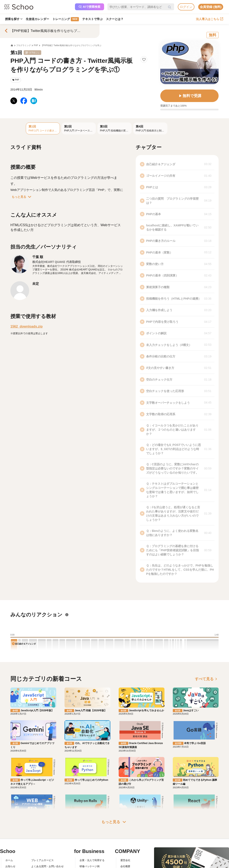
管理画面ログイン (90, 859)
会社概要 (125, 847)
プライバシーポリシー (44, 865)
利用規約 (36, 853)
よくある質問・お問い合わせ (47, 847)
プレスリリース (129, 859)
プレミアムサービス (42, 841)
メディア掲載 (128, 865)
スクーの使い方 (14, 859)
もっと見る (22, 197)
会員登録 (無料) (211, 7)
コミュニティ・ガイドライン (47, 859)
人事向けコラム (88, 853)
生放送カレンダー (37, 19)
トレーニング (66, 19)
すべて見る (207, 679)
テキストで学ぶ (92, 19)
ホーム (9, 841)
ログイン (186, 7)
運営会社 (125, 841)
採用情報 (125, 853)
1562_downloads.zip (27, 326)
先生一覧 (10, 865)
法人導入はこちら (210, 19)
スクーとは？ (115, 19)
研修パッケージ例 (90, 847)
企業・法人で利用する (92, 841)
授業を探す (14, 19)
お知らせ (10, 847)
